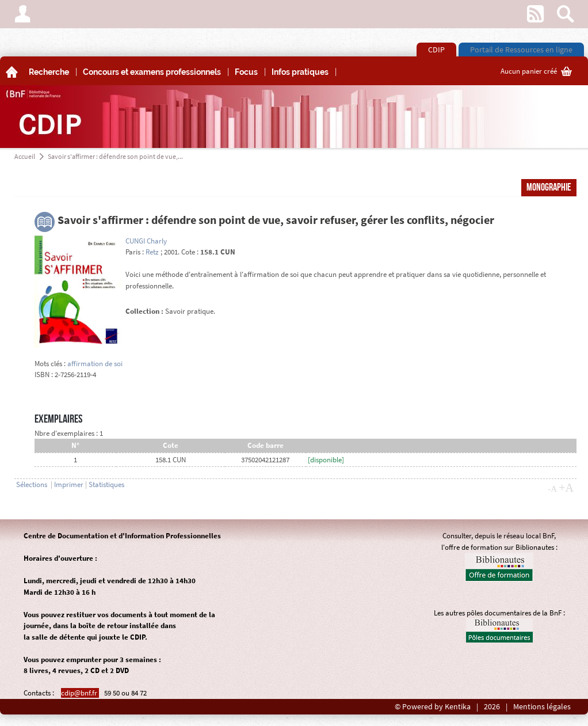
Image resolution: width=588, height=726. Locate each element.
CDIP (436, 50)
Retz (152, 252)
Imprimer (69, 484)
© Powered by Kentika (433, 707)
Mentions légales (542, 707)
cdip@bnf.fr (80, 693)
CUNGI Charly (146, 241)
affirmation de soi (95, 364)
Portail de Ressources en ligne (521, 50)
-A (552, 489)
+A (566, 488)
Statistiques (106, 484)
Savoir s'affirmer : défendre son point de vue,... (115, 156)
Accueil (25, 156)
